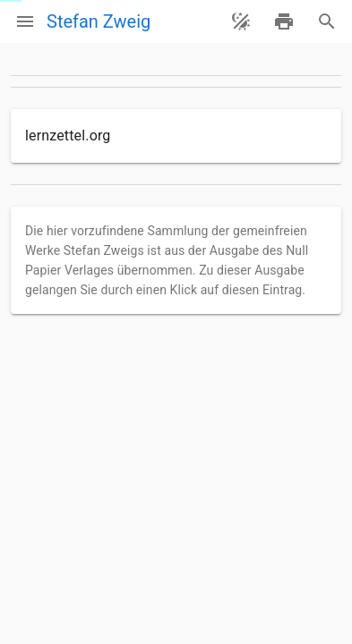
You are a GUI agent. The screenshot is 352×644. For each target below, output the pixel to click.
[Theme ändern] (241, 21)
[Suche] (327, 21)
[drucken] (284, 21)
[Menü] (25, 21)
